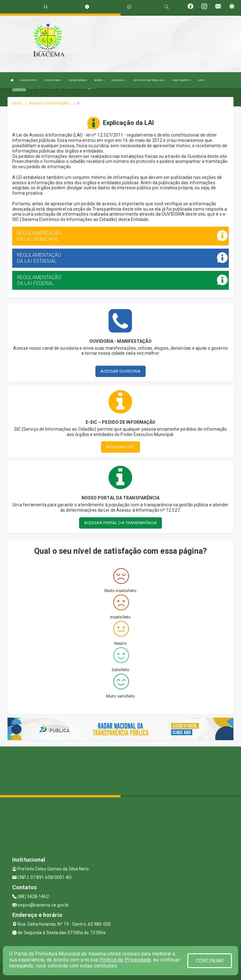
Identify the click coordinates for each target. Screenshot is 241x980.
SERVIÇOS (119, 80)
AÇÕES (100, 80)
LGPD (201, 80)
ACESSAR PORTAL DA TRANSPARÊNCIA (120, 523)
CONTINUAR (210, 961)
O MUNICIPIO (29, 80)
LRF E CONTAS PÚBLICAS (149, 80)
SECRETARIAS (78, 80)
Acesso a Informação (49, 103)
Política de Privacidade (125, 960)
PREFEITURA (53, 80)
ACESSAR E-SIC (120, 447)
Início (17, 103)
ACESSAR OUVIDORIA (121, 371)
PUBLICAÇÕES (182, 80)
